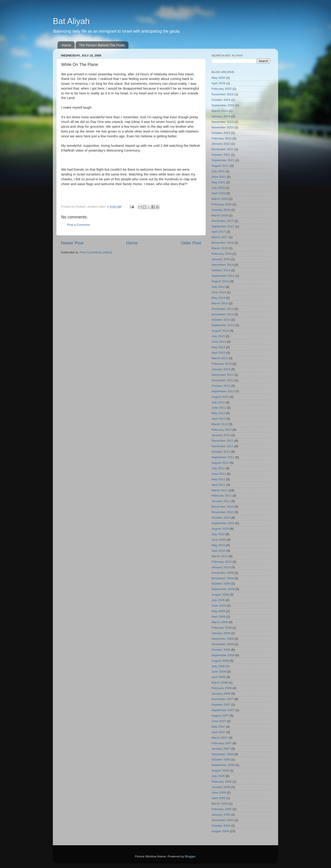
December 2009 (223, 573)
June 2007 (219, 721)
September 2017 (223, 226)
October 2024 (221, 100)
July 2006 (218, 776)
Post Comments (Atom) (96, 252)
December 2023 (223, 122)
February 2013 (222, 364)
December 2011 (223, 441)
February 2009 (222, 628)
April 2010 (218, 551)
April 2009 (218, 617)
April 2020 (218, 193)
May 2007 (218, 727)
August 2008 (220, 661)
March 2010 (220, 556)
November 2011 (223, 446)
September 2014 (223, 276)
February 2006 (222, 782)
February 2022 (222, 138)
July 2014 (218, 287)
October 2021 (221, 155)
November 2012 (223, 380)
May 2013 (218, 347)
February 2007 (222, 743)
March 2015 (220, 248)
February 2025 (222, 89)
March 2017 (220, 237)
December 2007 (223, 699)
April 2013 (218, 353)
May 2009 (218, 611)
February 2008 (222, 688)
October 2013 (221, 320)
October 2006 (221, 759)
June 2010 (219, 540)
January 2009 (221, 633)
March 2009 (220, 622)
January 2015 (221, 259)
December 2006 (223, 754)
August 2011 (220, 463)
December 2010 (223, 507)
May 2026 (218, 78)
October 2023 (221, 133)
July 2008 (218, 666)
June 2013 (219, 342)
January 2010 (221, 567)
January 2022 (221, 144)
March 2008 (220, 683)
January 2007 (221, 749)
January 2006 (221, 787)
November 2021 (223, 149)
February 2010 (222, 562)
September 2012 (223, 391)
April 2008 (218, 677)
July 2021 (218, 171)
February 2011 (222, 496)
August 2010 (220, 529)
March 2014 (220, 303)
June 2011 (219, 474)
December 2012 (223, 375)
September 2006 (223, 765)
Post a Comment (78, 225)
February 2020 (222, 204)
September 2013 (223, 325)
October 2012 (221, 386)
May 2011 (218, 479)
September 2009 (223, 589)
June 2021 (219, 177)
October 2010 (221, 518)
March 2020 (220, 199)
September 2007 (223, 710)
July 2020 (218, 188)
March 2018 (220, 215)
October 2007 (221, 705)
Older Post (191, 243)
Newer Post (72, 243)
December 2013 (223, 309)
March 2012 (220, 424)
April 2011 (218, 485)
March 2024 (220, 111)
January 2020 (221, 210)
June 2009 (219, 606)
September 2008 (223, 655)
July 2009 (218, 600)
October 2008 (221, 650)
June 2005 (219, 793)
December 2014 (223, 265)
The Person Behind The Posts (102, 45)
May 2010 (218, 545)
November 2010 (223, 512)
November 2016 (223, 243)
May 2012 (218, 413)
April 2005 (218, 798)
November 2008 (223, 644)
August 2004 (220, 831)
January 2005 (221, 815)
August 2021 (220, 166)
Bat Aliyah (71, 21)
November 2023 (223, 127)
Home (66, 45)
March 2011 (220, 490)
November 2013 (223, 314)
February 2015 (222, 254)
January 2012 (221, 435)
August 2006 (220, 770)
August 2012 (220, 397)
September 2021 (223, 160)
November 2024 (223, 94)
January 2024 (221, 116)
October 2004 (221, 826)
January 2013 (221, 369)
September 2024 (223, 105)
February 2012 (222, 430)
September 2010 (223, 523)
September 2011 (223, 457)
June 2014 (219, 292)
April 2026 (218, 83)
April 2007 (218, 732)
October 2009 (221, 584)
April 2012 (218, 419)
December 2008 (223, 639)
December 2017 (223, 221)
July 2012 (218, 402)
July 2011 (218, 468)
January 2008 (221, 694)
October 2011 (221, 452)
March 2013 (220, 358)
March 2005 (220, 804)
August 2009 (220, 595)
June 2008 (219, 671)
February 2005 (222, 809)
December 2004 (223, 820)
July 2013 (218, 336)
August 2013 (220, 331)
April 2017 (218, 232)
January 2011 (221, 501)
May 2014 (218, 298)
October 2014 (221, 270)
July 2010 (218, 534)
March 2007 (220, 738)
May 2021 (218, 182)
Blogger (190, 856)
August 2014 (220, 281)
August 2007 (220, 716)
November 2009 (223, 578)
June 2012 (219, 408)
